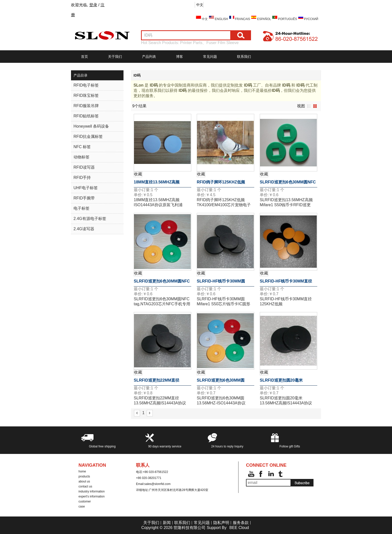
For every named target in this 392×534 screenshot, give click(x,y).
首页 (84, 57)
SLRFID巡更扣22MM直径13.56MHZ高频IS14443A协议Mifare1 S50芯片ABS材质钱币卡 (161, 382)
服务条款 (241, 523)
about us (84, 481)
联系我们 (244, 57)
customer (85, 501)
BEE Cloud (239, 528)
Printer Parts (191, 43)
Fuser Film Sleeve (222, 43)
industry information (92, 491)
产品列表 (149, 57)
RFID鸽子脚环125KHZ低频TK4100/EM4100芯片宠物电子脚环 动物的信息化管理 (224, 184)
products (84, 476)
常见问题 (210, 57)
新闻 (167, 523)
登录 (93, 5)
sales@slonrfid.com (157, 484)
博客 (179, 57)
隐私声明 (221, 523)
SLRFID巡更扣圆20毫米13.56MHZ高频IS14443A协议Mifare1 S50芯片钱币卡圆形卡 (287, 382)
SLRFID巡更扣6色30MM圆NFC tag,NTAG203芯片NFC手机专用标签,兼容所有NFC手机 (288, 184)
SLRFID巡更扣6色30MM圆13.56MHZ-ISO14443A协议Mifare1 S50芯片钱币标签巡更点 (224, 382)
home (82, 471)
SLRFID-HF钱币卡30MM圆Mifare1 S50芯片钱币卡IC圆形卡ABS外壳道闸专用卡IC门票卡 (225, 283)
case (82, 506)
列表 (309, 106)
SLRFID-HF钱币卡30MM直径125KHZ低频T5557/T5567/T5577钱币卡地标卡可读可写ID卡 (288, 283)
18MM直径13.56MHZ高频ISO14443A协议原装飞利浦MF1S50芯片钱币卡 (158, 184)
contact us (85, 486)
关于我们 (115, 57)
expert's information (91, 496)
